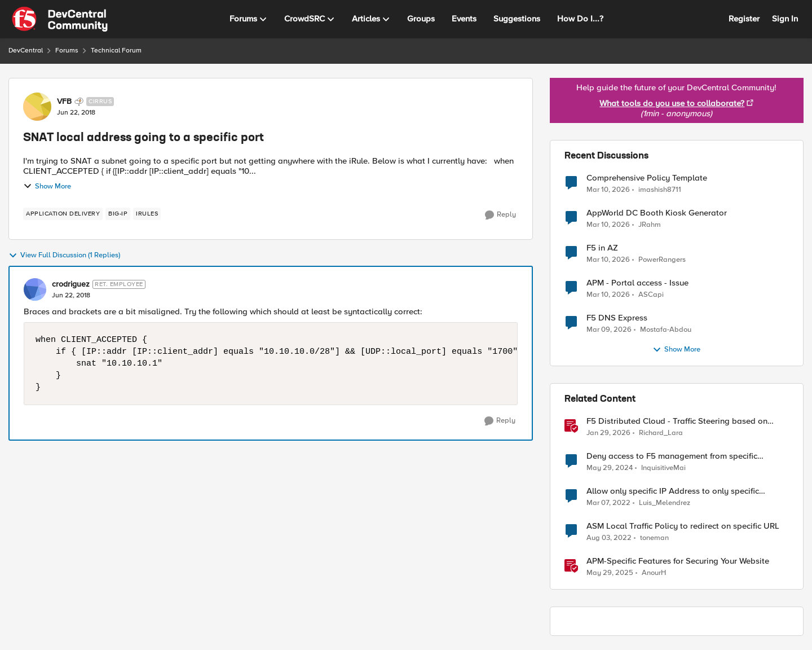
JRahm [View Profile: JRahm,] (650, 225)
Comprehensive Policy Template (647, 178)
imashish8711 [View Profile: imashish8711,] (660, 189)
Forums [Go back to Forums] (67, 50)
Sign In (785, 19)
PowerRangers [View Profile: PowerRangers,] (662, 260)
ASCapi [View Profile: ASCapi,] (651, 295)
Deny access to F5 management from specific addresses (672, 456)
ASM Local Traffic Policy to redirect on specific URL (683, 526)
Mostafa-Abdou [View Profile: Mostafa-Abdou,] (666, 330)
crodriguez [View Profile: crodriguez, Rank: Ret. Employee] (71, 284)
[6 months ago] (608, 433)
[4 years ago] (608, 503)
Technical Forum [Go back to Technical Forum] (116, 50)
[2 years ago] (610, 468)
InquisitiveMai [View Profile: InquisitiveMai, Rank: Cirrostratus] (663, 468)
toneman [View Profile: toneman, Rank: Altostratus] (654, 538)
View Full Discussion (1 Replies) (64, 256)
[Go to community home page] (60, 19)
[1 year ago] (610, 573)
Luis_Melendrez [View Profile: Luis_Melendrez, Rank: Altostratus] (665, 503)
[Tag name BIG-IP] (118, 214)
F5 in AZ (602, 248)
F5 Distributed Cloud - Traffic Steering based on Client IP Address (677, 421)
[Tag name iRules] (147, 214)
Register (744, 19)
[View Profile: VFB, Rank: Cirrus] (37, 107)
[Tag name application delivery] (63, 214)
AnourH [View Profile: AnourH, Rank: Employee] (654, 573)
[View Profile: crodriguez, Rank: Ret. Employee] (35, 289)
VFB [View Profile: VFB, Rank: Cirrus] (64, 102)
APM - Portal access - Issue (637, 283)
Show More (47, 186)
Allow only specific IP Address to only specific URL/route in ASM (673, 491)
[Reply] (500, 215)
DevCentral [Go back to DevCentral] (26, 50)
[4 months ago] (608, 190)
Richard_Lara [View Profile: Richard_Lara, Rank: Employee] (661, 433)
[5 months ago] (609, 330)
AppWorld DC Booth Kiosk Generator (657, 213)
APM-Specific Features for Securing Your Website (678, 561)
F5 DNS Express (617, 318)
